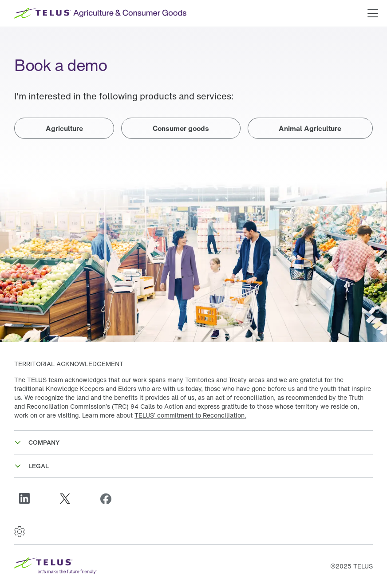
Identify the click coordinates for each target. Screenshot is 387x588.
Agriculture (64, 128)
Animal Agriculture (310, 128)
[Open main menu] (373, 13)
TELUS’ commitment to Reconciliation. (190, 415)
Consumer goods (181, 128)
